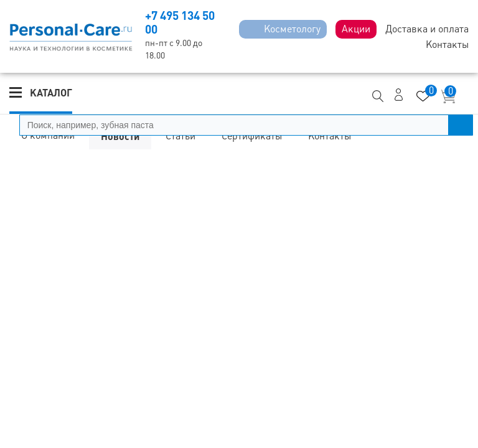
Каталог (51, 93)
